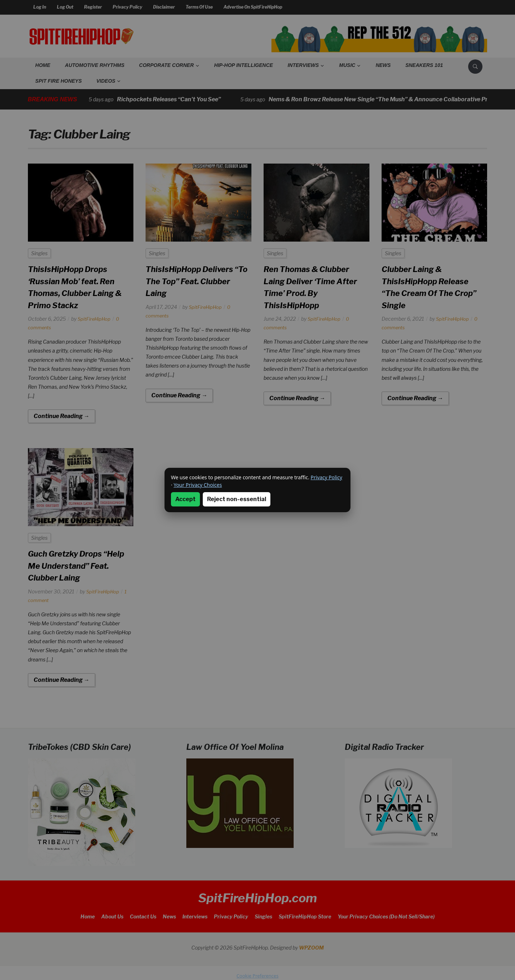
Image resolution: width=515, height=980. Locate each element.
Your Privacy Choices (198, 485)
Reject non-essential (237, 499)
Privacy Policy (327, 477)
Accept (185, 499)
